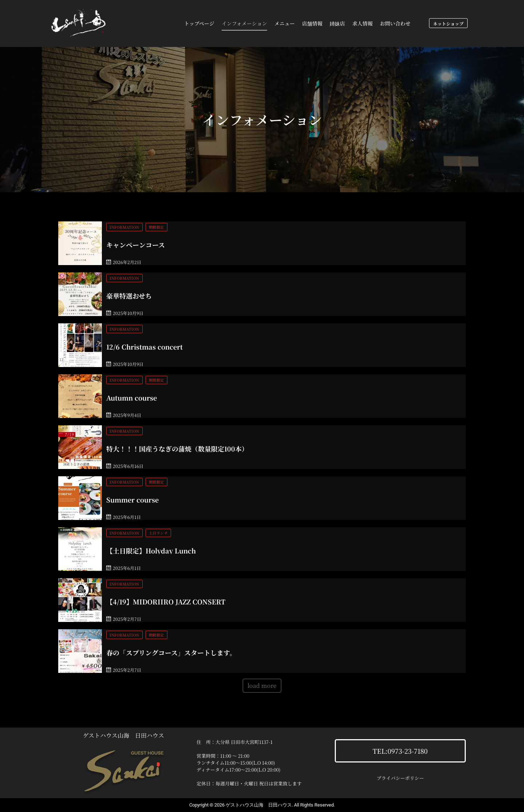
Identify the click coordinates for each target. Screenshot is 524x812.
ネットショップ (448, 23)
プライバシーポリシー (400, 778)
